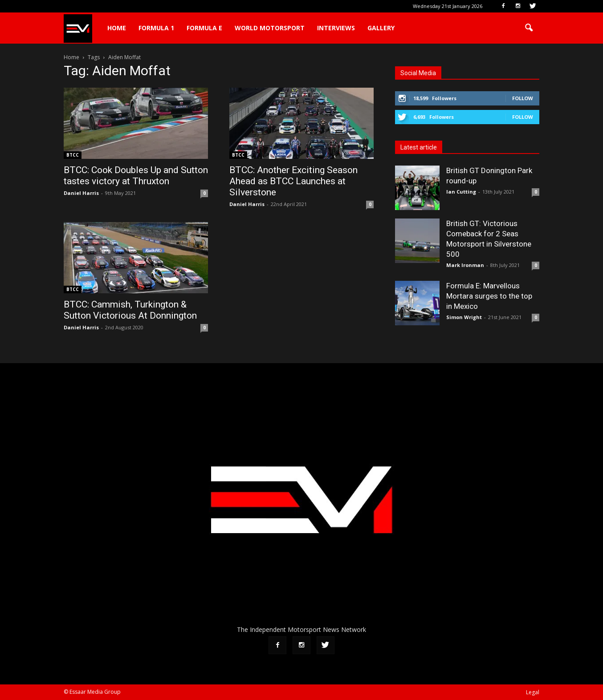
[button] (529, 28)
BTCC (73, 155)
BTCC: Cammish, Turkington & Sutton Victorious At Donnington (130, 310)
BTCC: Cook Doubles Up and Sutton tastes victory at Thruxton (136, 176)
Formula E (204, 28)
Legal (533, 692)
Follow (523, 98)
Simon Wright (464, 317)
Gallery (381, 28)
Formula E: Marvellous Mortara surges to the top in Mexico (489, 296)
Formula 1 (156, 28)
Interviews (336, 28)
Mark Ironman (465, 265)
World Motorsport (270, 28)
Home (117, 28)
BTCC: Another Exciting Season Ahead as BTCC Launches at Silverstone (293, 181)
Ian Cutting (461, 192)
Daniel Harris (81, 193)
